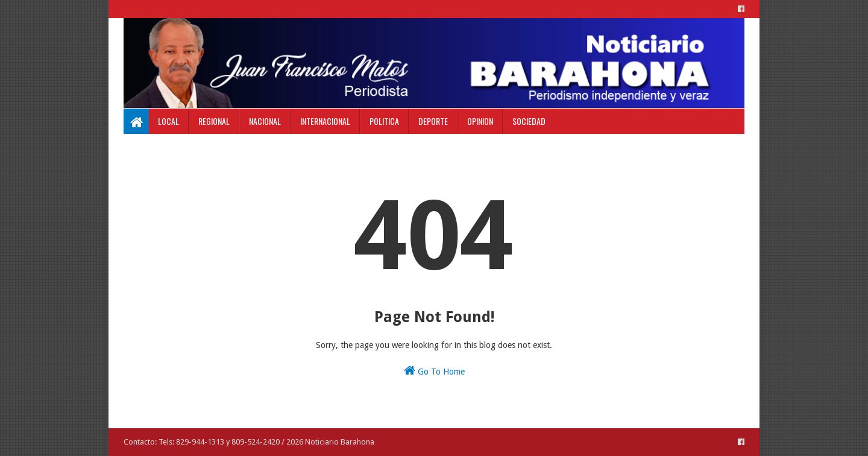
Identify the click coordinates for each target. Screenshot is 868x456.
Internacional (325, 121)
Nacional (265, 121)
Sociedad (529, 121)
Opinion (480, 121)
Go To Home (434, 370)
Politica (384, 121)
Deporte (433, 121)
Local (168, 121)
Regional (214, 121)
